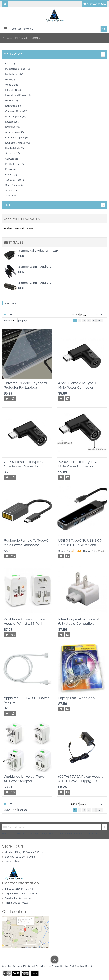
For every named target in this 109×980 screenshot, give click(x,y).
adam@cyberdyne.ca (23, 898)
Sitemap (33, 834)
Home (9, 38)
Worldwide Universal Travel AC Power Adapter (25, 779)
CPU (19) (10, 64)
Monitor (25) (11, 101)
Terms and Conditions (71, 834)
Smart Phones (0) (14, 185)
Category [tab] (13, 54)
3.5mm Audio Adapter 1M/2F (38, 251)
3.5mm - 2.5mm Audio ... (34, 267)
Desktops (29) (12, 127)
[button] (7, 399)
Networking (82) (13, 106)
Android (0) (11, 190)
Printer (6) (10, 169)
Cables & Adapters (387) (18, 138)
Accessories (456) (14, 132)
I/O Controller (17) (14, 164)
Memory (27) (12, 80)
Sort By (75, 314)
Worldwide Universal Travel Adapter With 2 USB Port (25, 621)
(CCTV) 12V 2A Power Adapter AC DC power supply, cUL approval (81, 779)
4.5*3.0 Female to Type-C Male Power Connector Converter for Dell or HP (78, 386)
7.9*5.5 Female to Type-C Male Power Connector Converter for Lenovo (78, 464)
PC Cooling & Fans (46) (17, 69)
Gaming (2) (11, 175)
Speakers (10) (13, 153)
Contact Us (19, 834)
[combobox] (55, 29)
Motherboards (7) (14, 74)
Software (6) (12, 159)
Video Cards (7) (13, 85)
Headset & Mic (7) (14, 148)
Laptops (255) (12, 122)
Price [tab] (9, 205)
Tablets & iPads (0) (15, 180)
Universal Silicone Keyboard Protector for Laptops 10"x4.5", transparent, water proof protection (26, 386)
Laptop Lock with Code (76, 698)
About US (92, 834)
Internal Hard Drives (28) (18, 95)
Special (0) (11, 196)
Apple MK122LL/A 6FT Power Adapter (26, 700)
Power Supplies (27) (16, 117)
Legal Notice (49, 834)
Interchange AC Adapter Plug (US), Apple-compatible (81, 621)
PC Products (22, 38)
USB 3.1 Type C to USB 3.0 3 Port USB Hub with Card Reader (80, 543)
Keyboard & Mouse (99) (17, 143)
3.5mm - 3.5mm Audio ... (34, 283)
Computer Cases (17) (16, 111)
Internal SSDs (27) (15, 90)
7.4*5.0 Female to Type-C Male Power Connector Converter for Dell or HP (23, 464)
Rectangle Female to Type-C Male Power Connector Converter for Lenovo (26, 543)
